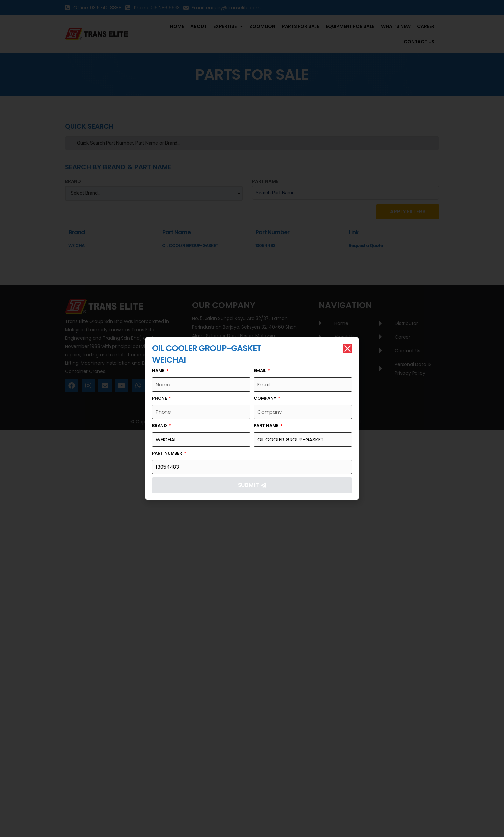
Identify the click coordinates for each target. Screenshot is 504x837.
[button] (348, 348)
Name (159, 370)
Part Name (267, 426)
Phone (160, 398)
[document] (252, 418)
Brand (160, 426)
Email (260, 370)
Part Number (168, 453)
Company (265, 398)
